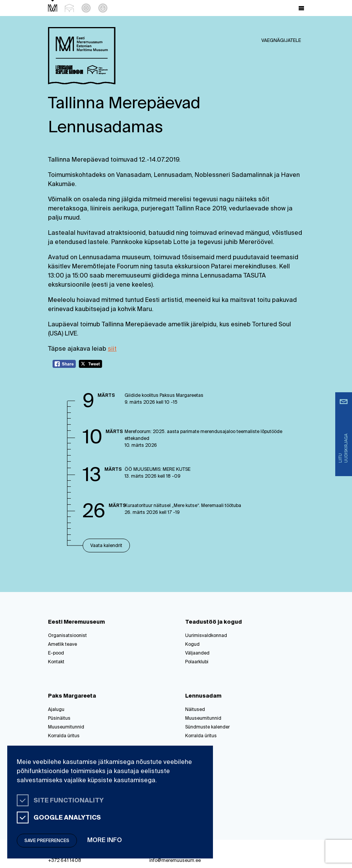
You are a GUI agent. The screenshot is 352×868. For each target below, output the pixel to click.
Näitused (195, 710)
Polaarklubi (197, 662)
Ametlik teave (62, 645)
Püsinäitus (59, 719)
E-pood (56, 653)
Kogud (192, 645)
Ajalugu (56, 710)
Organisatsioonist (67, 636)
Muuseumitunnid (66, 727)
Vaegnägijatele (281, 41)
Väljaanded (197, 653)
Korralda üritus (64, 736)
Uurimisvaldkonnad (206, 636)
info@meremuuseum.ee (175, 861)
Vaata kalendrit (106, 546)
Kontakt (56, 662)
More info (105, 841)
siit (112, 349)
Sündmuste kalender (207, 727)
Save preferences (47, 841)
